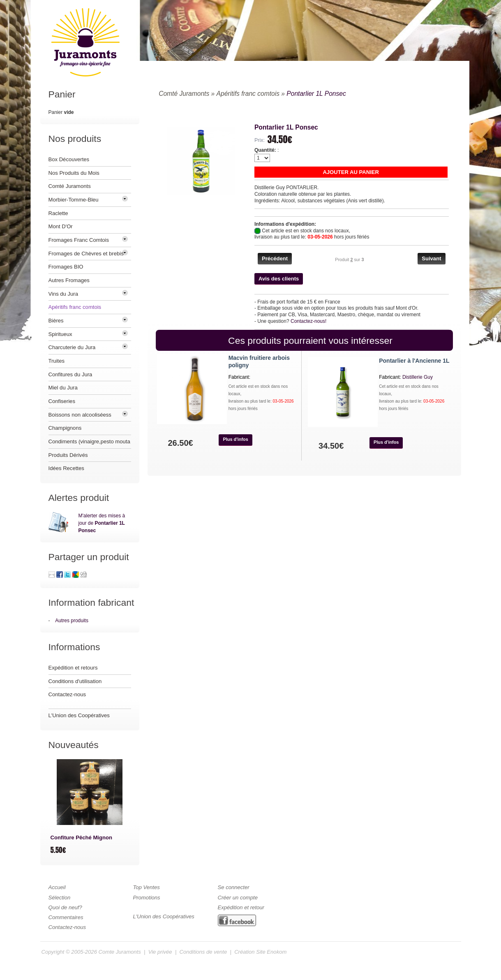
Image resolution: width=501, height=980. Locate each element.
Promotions (147, 898)
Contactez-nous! (308, 321)
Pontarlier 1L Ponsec (316, 94)
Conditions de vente (203, 952)
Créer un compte (238, 898)
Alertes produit (79, 498)
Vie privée (160, 952)
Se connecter (234, 887)
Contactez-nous (67, 694)
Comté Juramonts (184, 94)
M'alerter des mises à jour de (102, 523)
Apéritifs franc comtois (248, 94)
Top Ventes (147, 887)
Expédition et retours (73, 668)
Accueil (57, 887)
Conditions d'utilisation (75, 681)
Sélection (60, 898)
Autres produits (72, 621)
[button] (351, 172)
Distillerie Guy (418, 377)
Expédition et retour (241, 907)
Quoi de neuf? (65, 907)
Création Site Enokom (260, 952)
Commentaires (66, 917)
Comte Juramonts (120, 952)
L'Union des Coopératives (79, 715)
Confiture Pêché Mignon (81, 838)
